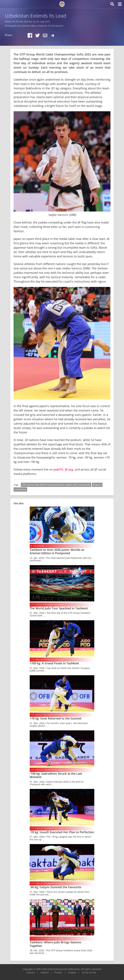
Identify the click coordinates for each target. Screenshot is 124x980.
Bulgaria (97, 485)
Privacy (58, 972)
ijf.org (69, 469)
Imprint (45, 972)
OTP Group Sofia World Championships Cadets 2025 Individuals (56, 485)
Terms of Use (89, 972)
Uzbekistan (20, 489)
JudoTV (58, 469)
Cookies (72, 972)
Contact (31, 972)
